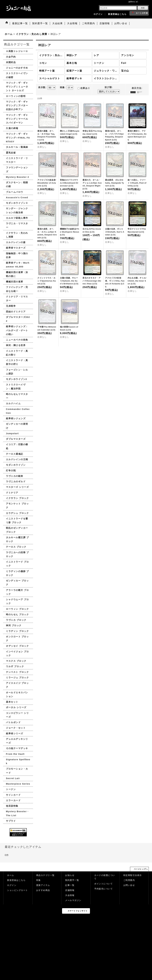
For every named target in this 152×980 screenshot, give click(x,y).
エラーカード (13, 800)
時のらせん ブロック (17, 614)
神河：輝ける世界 (16, 345)
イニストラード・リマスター (17, 160)
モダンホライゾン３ (17, 203)
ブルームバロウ (15, 192)
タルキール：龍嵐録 (17, 147)
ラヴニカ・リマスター (17, 225)
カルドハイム (13, 403)
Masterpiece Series (18, 784)
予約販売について (103, 889)
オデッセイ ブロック (17, 646)
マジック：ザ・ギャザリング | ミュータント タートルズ (17, 87)
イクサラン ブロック (17, 498)
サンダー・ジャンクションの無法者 (17, 210)
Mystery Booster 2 (18, 177)
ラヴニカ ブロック (16, 620)
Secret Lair (13, 778)
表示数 (42, 87)
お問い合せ (129, 885)
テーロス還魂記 (15, 454)
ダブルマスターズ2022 (18, 319)
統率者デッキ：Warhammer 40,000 (18, 265)
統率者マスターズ (16, 248)
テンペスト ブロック (17, 672)
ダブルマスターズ (16, 439)
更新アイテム (43, 885)
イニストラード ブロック (17, 564)
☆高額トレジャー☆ (17, 51)
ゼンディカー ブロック (17, 583)
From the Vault (15, 754)
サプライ (11, 821)
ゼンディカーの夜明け (17, 426)
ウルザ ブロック (15, 666)
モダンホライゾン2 (16, 379)
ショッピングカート (18, 890)
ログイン (98, 14)
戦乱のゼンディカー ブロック (17, 530)
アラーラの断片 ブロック (17, 592)
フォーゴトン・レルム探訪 (17, 372)
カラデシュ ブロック (17, 513)
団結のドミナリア (16, 312)
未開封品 (11, 62)
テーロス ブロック (16, 547)
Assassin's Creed (17, 197)
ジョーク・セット (16, 728)
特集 (39, 880)
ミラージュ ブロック (17, 677)
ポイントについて (103, 884)
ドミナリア (12, 493)
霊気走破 (11, 153)
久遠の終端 (12, 128)
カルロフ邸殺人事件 (17, 218)
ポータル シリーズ (16, 707)
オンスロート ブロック (17, 638)
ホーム (11, 875)
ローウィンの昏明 (16, 96)
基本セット (12, 702)
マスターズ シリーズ (17, 487)
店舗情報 (70, 890)
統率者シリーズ (15, 733)
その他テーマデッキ (17, 748)
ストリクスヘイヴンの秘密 (17, 75)
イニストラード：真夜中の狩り (17, 362)
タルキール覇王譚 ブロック (17, 539)
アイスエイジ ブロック (17, 685)
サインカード (13, 795)
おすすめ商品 (43, 890)
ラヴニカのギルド (16, 481)
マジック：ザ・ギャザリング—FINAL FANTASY (18, 138)
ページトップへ (141, 869)
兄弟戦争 (11, 306)
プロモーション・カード (17, 771)
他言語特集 (12, 806)
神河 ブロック (14, 625)
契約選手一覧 (72, 880)
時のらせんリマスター (17, 396)
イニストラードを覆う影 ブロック (17, 520)
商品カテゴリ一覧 (45, 875)
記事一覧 (70, 885)
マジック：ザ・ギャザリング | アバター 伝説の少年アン (17, 106)
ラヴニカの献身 (15, 476)
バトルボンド (13, 722)
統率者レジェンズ (16, 418)
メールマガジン (73, 900)
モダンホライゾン (16, 465)
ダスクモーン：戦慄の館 (17, 184)
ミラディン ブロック (17, 631)
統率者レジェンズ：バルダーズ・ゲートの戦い (17, 330)
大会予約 (11, 57)
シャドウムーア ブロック (17, 601)
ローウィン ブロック (17, 609)
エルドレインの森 (16, 242)
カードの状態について (105, 877)
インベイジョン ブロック (17, 653)
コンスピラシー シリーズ (17, 715)
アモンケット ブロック (17, 506)
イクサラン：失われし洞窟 (17, 235)
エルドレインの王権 (17, 459)
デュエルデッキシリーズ (17, 741)
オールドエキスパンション (17, 694)
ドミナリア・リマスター (17, 298)
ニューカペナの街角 (17, 340)
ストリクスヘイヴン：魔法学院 (16, 386)
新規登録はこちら (117, 14)
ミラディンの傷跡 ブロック (17, 573)
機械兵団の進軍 (15, 282)
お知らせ (70, 875)
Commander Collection (18, 411)
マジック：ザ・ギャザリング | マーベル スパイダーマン (17, 119)
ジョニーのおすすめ (17, 68)
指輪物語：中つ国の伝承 (17, 255)
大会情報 (70, 895)
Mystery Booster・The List (18, 813)
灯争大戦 (11, 470)
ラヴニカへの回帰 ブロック (17, 554)
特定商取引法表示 (133, 875)
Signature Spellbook (18, 761)
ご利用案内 (129, 880)
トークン (11, 789)
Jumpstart (12, 433)
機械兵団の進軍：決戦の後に (17, 274)
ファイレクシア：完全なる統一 (17, 289)
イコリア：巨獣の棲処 (17, 446)
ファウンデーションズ (17, 169)
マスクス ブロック (16, 661)
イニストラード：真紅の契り (17, 353)
